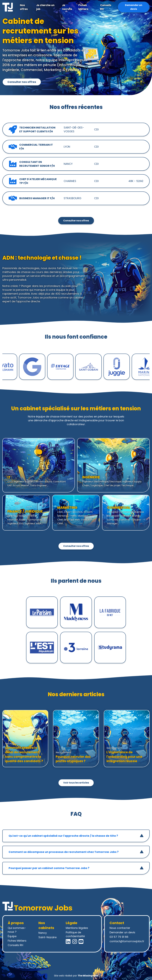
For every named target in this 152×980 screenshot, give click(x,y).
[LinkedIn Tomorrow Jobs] (68, 941)
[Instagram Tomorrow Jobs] (75, 941)
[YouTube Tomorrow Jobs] (81, 941)
